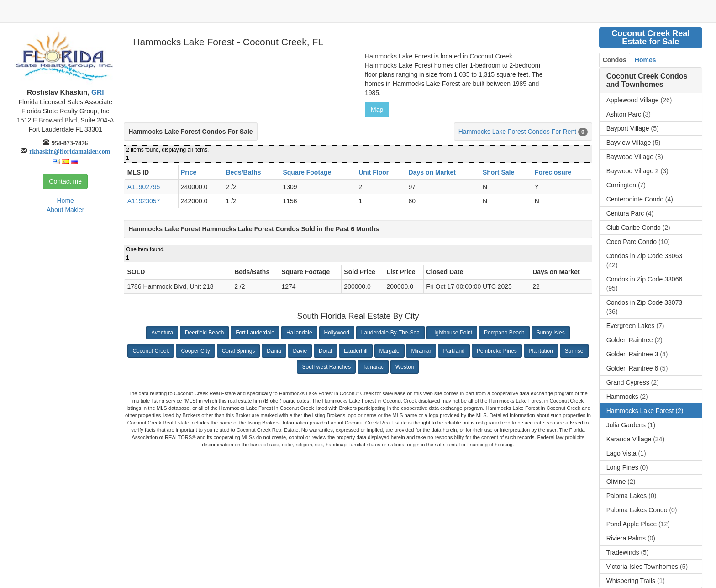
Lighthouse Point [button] (452, 333)
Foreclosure (553, 172)
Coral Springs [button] (239, 351)
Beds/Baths (243, 172)
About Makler (65, 210)
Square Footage (307, 172)
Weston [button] (405, 367)
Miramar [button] (421, 351)
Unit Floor (374, 172)
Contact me (65, 181)
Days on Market (432, 172)
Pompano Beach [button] (504, 333)
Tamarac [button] (373, 367)
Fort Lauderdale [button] (255, 333)
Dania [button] (274, 351)
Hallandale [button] (299, 333)
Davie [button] (300, 351)
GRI (97, 92)
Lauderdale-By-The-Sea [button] (390, 333)
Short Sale (498, 172)
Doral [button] (325, 351)
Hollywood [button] (337, 333)
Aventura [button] (162, 333)
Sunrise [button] (574, 351)
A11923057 (144, 201)
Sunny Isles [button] (551, 333)
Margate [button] (390, 351)
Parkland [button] (454, 351)
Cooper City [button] (195, 351)
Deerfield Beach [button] (204, 333)
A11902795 (144, 187)
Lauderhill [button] (356, 351)
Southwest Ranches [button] (326, 367)
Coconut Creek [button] (151, 351)
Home (65, 201)
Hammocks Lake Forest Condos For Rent (517, 132)
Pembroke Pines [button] (497, 351)
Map (377, 110)
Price (189, 172)
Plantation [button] (541, 351)
